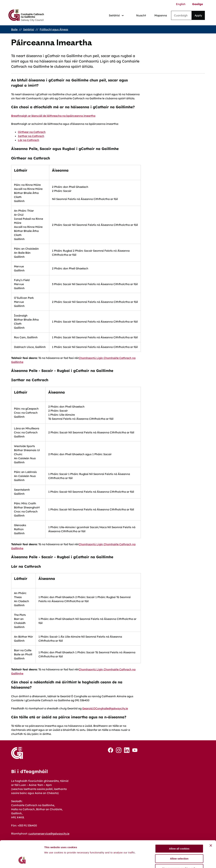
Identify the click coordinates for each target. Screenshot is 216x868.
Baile (14, 29)
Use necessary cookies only (179, 846)
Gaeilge (198, 4)
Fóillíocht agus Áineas (54, 29)
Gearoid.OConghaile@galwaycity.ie (105, 708)
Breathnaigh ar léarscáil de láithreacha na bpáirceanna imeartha (53, 116)
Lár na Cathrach (29, 140)
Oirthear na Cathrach (32, 132)
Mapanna (161, 15)
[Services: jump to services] (116, 15)
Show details (177, 861)
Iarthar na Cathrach (31, 136)
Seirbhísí (29, 29)
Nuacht (141, 15)
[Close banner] (211, 824)
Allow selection (179, 837)
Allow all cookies (179, 827)
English (181, 4)
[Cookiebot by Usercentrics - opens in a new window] (22, 861)
